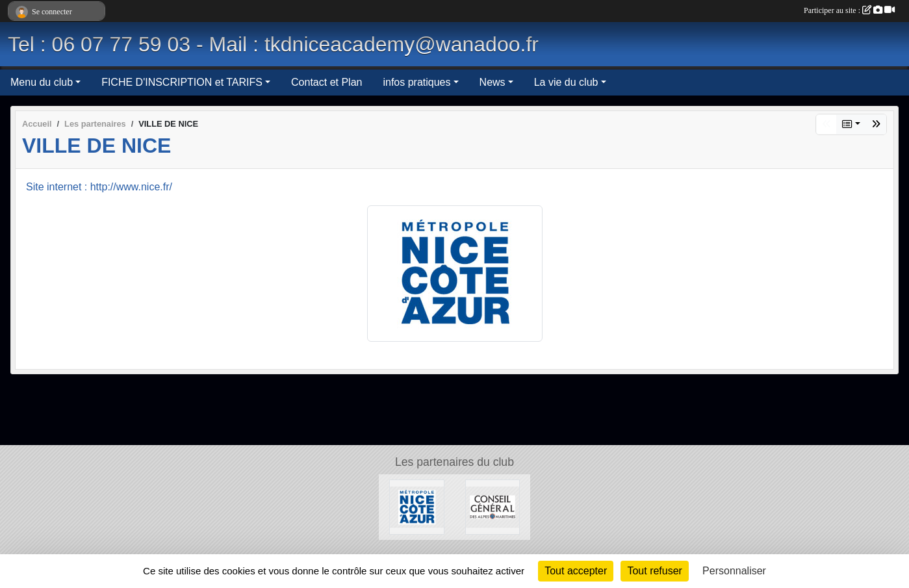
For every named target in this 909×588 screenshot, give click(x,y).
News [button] (493, 82)
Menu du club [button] (42, 82)
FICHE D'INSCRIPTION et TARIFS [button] (182, 82)
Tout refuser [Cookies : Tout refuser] (654, 571)
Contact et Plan (326, 82)
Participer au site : (849, 10)
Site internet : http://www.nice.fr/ (99, 187)
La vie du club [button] (566, 82)
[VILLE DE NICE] (417, 506)
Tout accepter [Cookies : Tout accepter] (576, 571)
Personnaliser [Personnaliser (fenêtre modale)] (734, 571)
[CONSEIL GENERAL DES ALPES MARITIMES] (493, 506)
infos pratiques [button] (416, 82)
